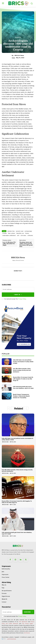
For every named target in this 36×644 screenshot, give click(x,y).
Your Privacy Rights (27, 624)
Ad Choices (27, 633)
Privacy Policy (22, 299)
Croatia (5, 233)
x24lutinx (30, 235)
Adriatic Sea (11, 231)
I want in (18, 295)
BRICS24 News (19, 55)
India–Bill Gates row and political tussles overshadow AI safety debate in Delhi (23, 362)
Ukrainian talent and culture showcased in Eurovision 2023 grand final (26, 244)
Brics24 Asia (5, 442)
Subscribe (28, 612)
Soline (27, 233)
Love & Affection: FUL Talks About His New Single (9, 244)
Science (18, 37)
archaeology (28, 231)
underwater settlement (9, 235)
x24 (18, 235)
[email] (18, 289)
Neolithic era (20, 233)
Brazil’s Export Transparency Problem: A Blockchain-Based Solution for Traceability (21, 396)
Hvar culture (12, 233)
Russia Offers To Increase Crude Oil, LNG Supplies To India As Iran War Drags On (23, 379)
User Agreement (23, 622)
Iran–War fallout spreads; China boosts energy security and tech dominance (22, 370)
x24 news (23, 235)
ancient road (20, 231)
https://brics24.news (18, 260)
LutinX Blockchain (12, 639)
